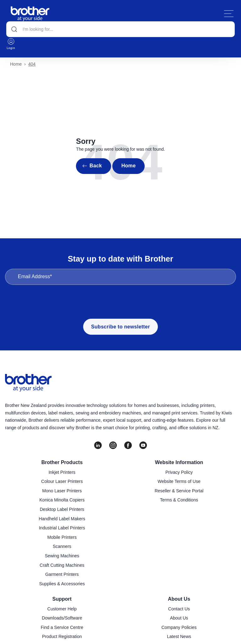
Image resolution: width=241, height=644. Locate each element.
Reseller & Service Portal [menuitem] (179, 491)
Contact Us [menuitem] (179, 609)
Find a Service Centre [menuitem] (62, 627)
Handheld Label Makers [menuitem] (62, 519)
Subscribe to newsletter (120, 327)
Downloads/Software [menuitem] (62, 618)
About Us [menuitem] (179, 599)
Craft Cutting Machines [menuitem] (62, 565)
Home (16, 64)
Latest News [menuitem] (179, 636)
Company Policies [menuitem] (179, 627)
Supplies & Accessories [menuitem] (62, 584)
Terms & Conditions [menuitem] (179, 500)
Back (96, 166)
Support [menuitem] (62, 599)
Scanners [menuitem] (62, 546)
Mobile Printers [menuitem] (62, 537)
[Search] (120, 29)
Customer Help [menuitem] (62, 609)
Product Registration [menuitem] (62, 636)
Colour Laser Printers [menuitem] (62, 481)
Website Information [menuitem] (179, 462)
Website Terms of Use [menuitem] (179, 481)
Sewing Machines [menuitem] (62, 556)
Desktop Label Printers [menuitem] (62, 509)
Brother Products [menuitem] (62, 462)
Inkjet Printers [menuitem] (62, 472)
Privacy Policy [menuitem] (179, 472)
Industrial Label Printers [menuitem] (62, 528)
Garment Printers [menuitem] (62, 574)
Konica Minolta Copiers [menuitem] (62, 500)
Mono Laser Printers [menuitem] (62, 491)
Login (11, 44)
